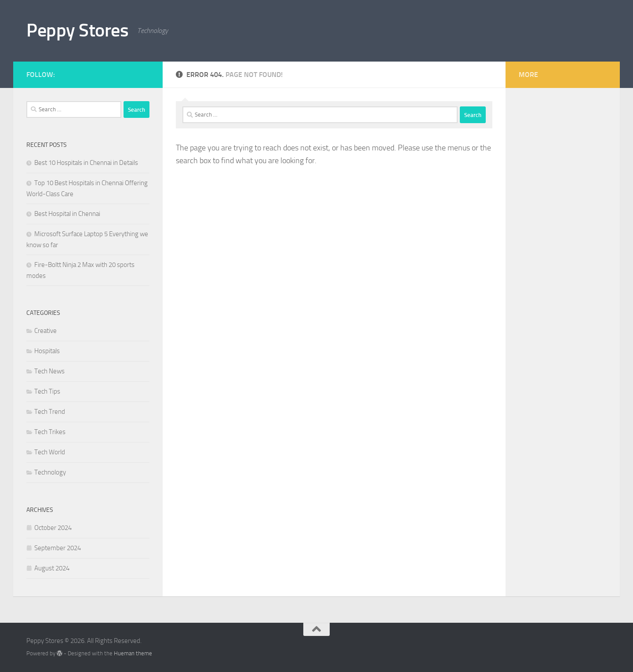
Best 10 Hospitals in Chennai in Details (86, 163)
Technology (50, 472)
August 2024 (52, 568)
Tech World (50, 452)
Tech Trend (50, 412)
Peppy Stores (77, 30)
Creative (45, 331)
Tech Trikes (50, 432)
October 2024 (53, 528)
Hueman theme (133, 653)
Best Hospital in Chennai (67, 214)
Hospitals (47, 351)
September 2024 (58, 548)
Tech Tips (47, 391)
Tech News (49, 371)
